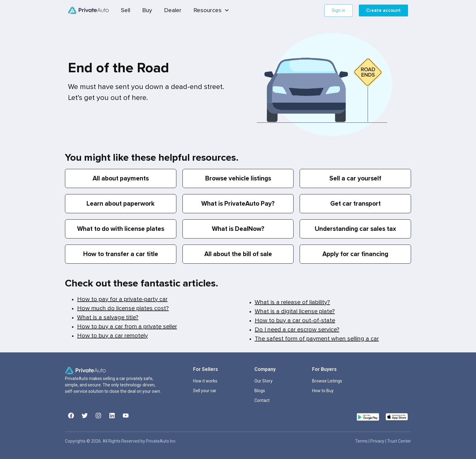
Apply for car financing (355, 254)
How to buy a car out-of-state (295, 320)
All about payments (121, 178)
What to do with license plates (121, 229)
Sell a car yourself (355, 178)
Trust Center (399, 441)
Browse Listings (327, 381)
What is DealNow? (238, 229)
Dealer (173, 10)
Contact (262, 400)
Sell (126, 10)
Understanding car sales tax (355, 229)
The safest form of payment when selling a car (317, 339)
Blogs (260, 391)
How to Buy (323, 391)
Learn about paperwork (121, 204)
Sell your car (205, 391)
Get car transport (355, 204)
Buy (147, 10)
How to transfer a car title (121, 254)
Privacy (378, 441)
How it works (205, 381)
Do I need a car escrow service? (297, 330)
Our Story (263, 381)
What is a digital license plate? (295, 311)
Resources (211, 10)
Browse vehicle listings (238, 178)
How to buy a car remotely (112, 336)
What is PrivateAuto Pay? (238, 204)
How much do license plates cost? (123, 308)
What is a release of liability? (292, 302)
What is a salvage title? (108, 317)
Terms (362, 441)
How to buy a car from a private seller (127, 327)
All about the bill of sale (238, 254)
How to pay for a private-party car (122, 299)
